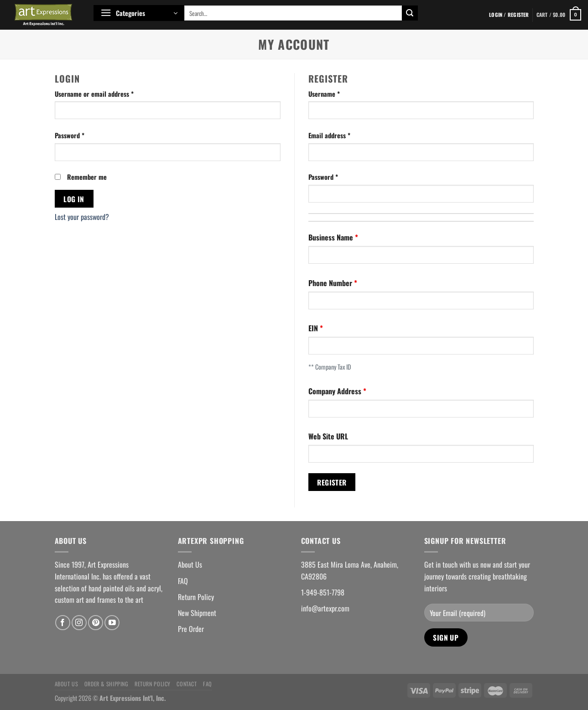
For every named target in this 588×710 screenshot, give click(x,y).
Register (332, 482)
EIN (314, 328)
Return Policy (196, 597)
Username (324, 94)
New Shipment (197, 613)
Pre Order (191, 629)
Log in (74, 199)
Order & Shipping (107, 684)
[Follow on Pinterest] (96, 623)
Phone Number (331, 283)
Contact (187, 684)
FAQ (183, 581)
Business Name (332, 237)
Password (70, 135)
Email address (329, 135)
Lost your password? (82, 217)
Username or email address (94, 94)
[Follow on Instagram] (79, 623)
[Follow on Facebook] (63, 623)
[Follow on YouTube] (112, 623)
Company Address (336, 391)
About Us (190, 564)
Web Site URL (328, 436)
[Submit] (410, 13)
